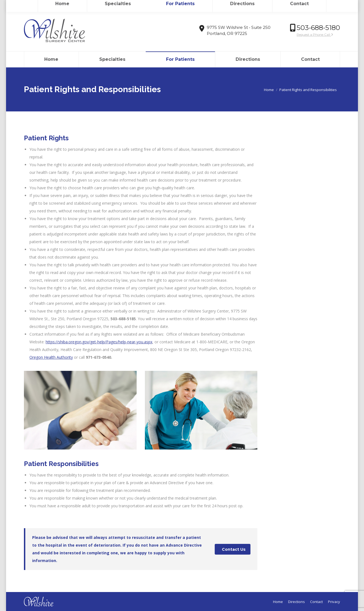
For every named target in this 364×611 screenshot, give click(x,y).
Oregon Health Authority (51, 357)
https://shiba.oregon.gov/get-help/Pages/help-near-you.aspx (99, 342)
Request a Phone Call (315, 35)
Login (318, 5)
